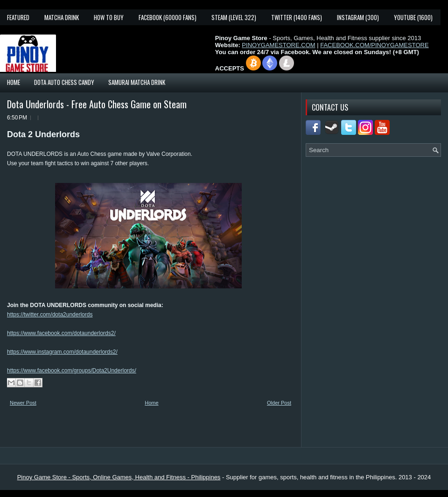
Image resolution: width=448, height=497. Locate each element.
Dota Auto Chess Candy (64, 82)
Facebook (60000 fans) (168, 17)
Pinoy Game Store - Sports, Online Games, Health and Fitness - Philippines (119, 477)
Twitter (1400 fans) (297, 17)
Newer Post (23, 403)
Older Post (279, 403)
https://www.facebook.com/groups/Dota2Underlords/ (72, 371)
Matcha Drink (62, 17)
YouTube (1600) (413, 17)
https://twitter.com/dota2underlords (50, 315)
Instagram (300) (358, 17)
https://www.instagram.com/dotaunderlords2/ (62, 352)
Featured (18, 17)
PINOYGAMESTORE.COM (278, 45)
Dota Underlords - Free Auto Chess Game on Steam (97, 104)
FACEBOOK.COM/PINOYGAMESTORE (374, 45)
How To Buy (109, 17)
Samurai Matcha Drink (137, 82)
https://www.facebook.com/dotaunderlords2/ (61, 333)
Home (14, 82)
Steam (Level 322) (234, 17)
